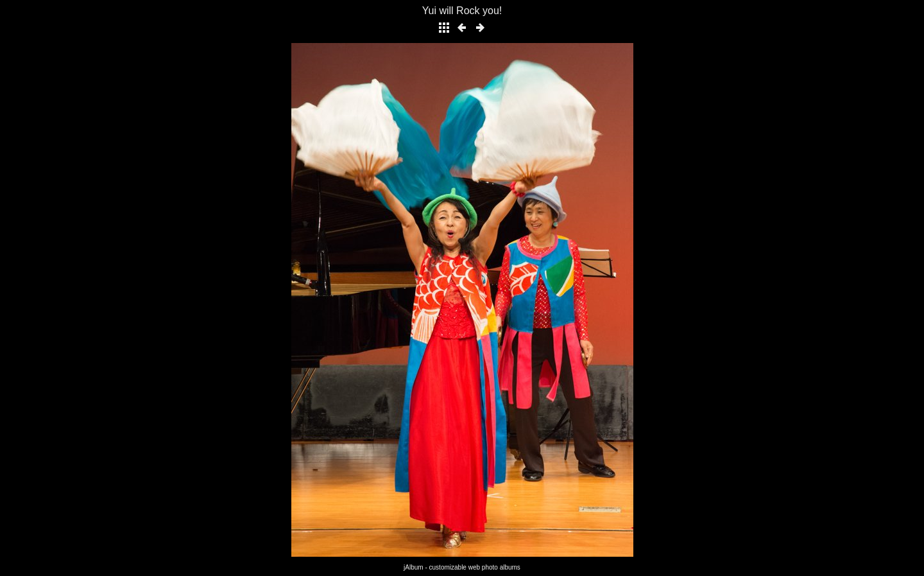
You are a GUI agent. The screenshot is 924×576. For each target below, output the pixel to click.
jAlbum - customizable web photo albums (462, 567)
